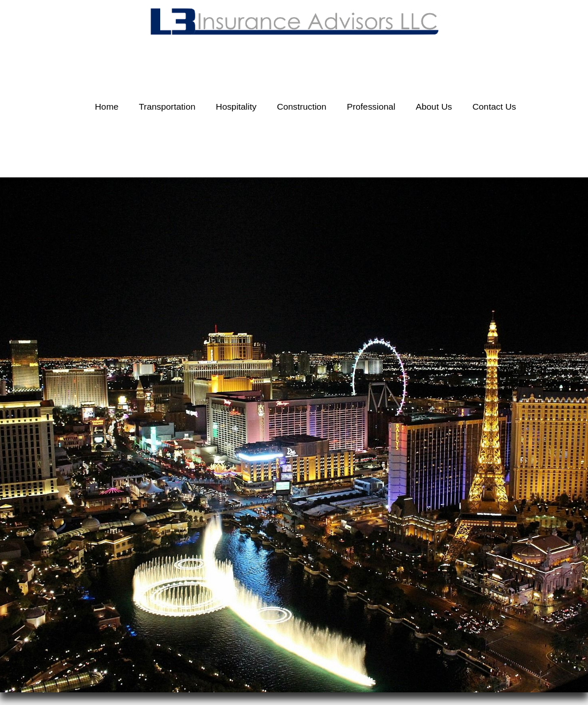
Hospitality (236, 106)
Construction (301, 106)
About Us (434, 106)
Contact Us (494, 106)
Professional (371, 106)
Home (107, 106)
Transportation (167, 106)
